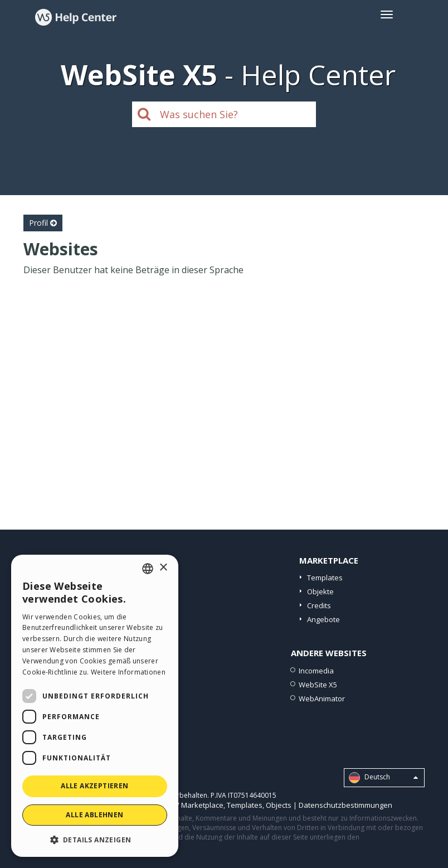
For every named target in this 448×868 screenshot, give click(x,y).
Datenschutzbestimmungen (345, 805)
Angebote (323, 619)
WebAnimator (322, 699)
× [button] (163, 568)
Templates (325, 578)
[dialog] (95, 706)
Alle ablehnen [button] (94, 815)
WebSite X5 (318, 685)
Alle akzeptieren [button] (94, 786)
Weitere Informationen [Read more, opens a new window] (128, 672)
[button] (95, 839)
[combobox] (148, 569)
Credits (319, 605)
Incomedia (316, 671)
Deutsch (383, 778)
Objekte (320, 591)
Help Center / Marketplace (179, 805)
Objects (279, 805)
